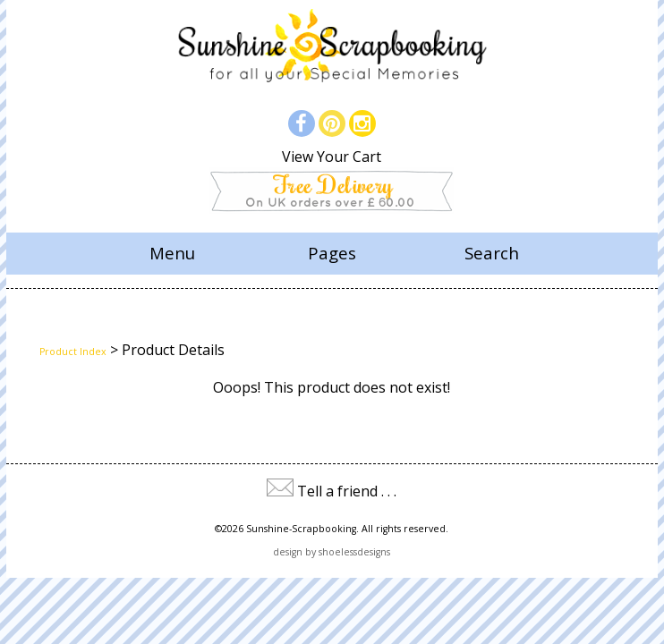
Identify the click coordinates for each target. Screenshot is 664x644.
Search (492, 253)
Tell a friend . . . (347, 491)
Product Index (73, 352)
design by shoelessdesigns (332, 552)
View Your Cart (332, 157)
